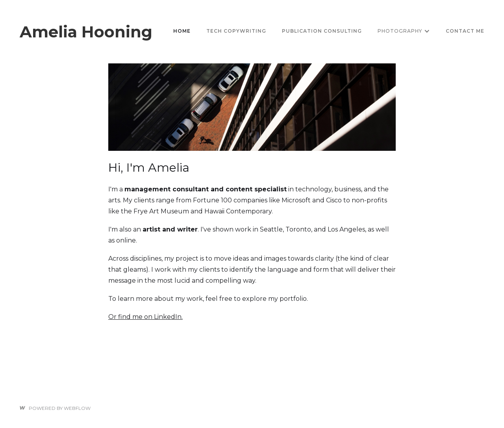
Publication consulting (322, 31)
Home (182, 31)
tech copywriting (236, 31)
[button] (404, 31)
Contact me (465, 31)
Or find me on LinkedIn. (145, 317)
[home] (86, 31)
